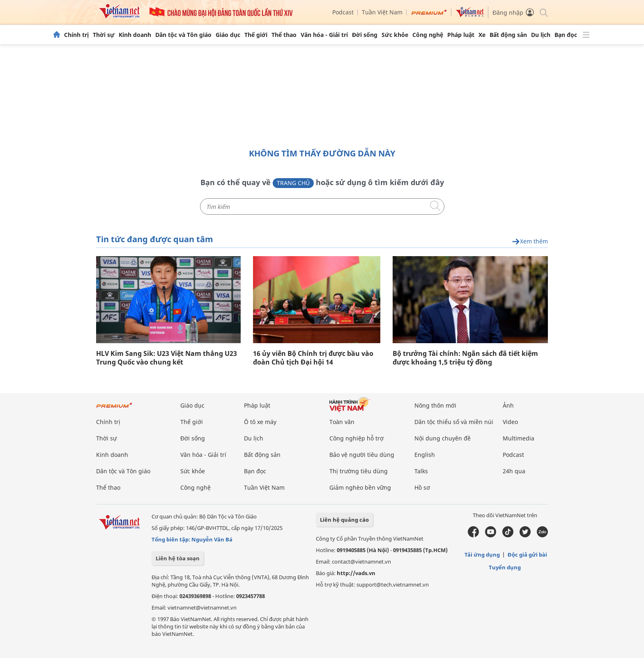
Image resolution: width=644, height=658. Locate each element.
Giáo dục (228, 35)
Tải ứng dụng (482, 555)
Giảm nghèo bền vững (360, 487)
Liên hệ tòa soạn (178, 558)
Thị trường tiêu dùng (359, 471)
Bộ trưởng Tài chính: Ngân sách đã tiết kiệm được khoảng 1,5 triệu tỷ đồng (465, 358)
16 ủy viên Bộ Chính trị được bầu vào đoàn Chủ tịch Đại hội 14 (313, 358)
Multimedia (519, 438)
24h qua (514, 471)
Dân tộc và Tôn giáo (183, 35)
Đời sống (365, 35)
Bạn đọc (566, 35)
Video (510, 422)
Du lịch (541, 35)
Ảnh (508, 405)
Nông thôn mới (435, 405)
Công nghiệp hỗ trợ (356, 438)
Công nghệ (428, 35)
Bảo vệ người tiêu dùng (362, 455)
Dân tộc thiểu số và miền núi (454, 422)
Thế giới (256, 35)
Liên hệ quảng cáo (344, 520)
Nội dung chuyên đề (443, 438)
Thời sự (104, 35)
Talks (421, 471)
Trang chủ (293, 183)
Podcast (343, 12)
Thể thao (284, 35)
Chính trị (76, 35)
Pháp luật (461, 35)
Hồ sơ (422, 487)
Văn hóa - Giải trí (324, 35)
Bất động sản (508, 35)
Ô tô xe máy (260, 422)
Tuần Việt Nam (382, 12)
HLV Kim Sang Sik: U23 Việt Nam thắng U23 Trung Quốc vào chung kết (167, 358)
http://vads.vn (356, 573)
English (425, 455)
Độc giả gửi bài (527, 555)
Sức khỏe (395, 35)
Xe (482, 35)
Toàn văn (342, 422)
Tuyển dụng (505, 567)
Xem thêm (530, 242)
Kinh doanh (135, 35)
